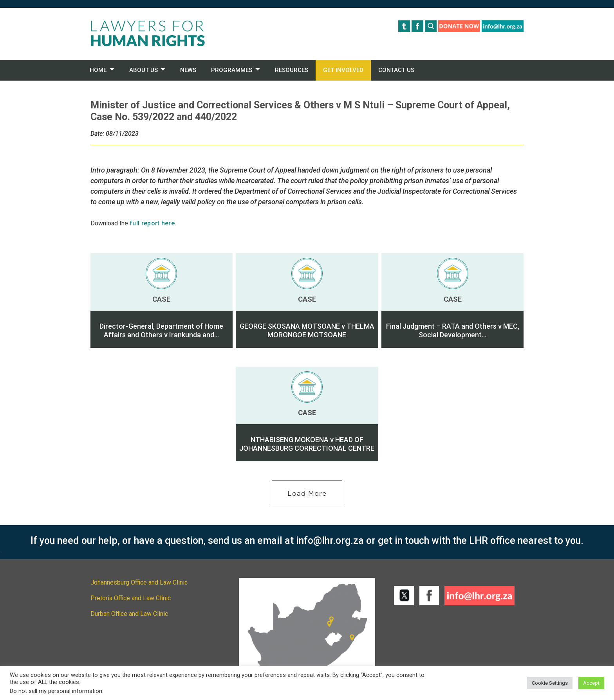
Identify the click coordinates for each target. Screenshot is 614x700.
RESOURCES (292, 70)
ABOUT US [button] (144, 70)
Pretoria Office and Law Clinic (131, 598)
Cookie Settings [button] (550, 683)
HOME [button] (98, 70)
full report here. (153, 223)
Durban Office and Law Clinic (129, 614)
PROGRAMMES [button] (232, 70)
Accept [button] (591, 683)
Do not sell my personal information (56, 691)
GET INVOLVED (343, 70)
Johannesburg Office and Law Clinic (139, 582)
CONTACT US (396, 70)
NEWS (188, 70)
